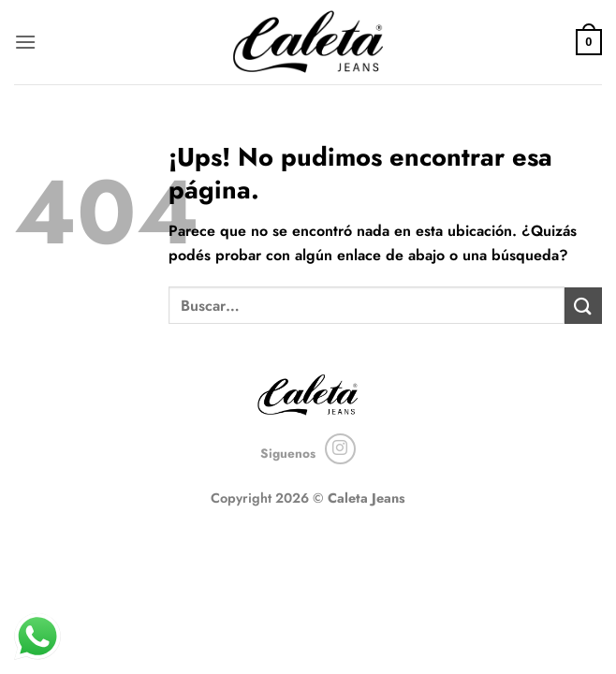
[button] (25, 42)
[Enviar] (583, 306)
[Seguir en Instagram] (340, 449)
